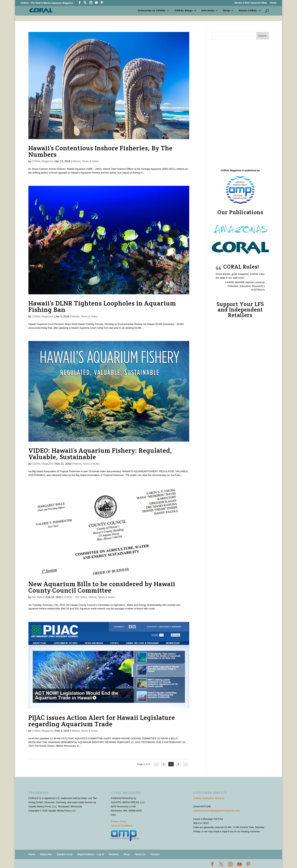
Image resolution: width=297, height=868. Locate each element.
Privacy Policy (118, 821)
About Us (140, 854)
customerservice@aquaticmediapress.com (217, 810)
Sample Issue (65, 854)
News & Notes (90, 161)
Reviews (114, 854)
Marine (77, 161)
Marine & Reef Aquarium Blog (250, 3)
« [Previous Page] (157, 764)
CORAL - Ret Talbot (75, 597)
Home (273, 3)
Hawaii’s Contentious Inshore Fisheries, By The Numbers (100, 151)
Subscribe (46, 854)
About (248, 11)
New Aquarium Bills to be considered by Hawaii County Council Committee (102, 587)
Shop (227, 11)
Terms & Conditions (122, 826)
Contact (155, 854)
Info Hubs (208, 11)
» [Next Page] (186, 764)
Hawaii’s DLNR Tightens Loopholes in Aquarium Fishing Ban (102, 306)
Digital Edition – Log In (91, 854)
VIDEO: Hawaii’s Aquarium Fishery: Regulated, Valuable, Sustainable (100, 454)
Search (262, 36)
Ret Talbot (38, 597)
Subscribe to (152, 11)
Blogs (184, 11)
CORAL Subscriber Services (209, 798)
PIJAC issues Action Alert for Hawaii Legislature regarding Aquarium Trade (102, 721)
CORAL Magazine (42, 161)
